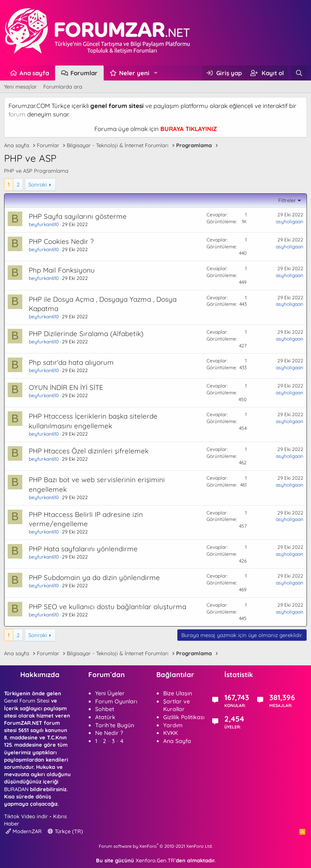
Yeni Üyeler (110, 693)
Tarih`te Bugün (115, 725)
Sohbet (105, 709)
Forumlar (84, 73)
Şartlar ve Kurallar (177, 705)
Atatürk (105, 717)
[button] (156, 73)
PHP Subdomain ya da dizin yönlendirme (94, 577)
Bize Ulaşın (178, 693)
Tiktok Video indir (26, 816)
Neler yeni (134, 73)
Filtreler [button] (287, 200)
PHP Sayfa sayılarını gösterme (78, 216)
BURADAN (16, 789)
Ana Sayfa (177, 741)
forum (17, 114)
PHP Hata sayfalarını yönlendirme (83, 549)
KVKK (170, 733)
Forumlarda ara (63, 87)
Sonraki (38, 184)
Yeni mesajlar (20, 87)
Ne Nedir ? (109, 733)
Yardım (173, 725)
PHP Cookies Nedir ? (61, 241)
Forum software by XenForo (156, 846)
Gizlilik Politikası (184, 717)
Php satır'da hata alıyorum (71, 362)
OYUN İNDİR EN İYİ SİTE (66, 387)
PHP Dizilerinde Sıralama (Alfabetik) (86, 333)
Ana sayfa (34, 73)
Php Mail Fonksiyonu (62, 270)
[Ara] (299, 73)
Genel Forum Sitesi (27, 701)
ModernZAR (24, 831)
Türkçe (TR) (65, 831)
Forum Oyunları (116, 701)
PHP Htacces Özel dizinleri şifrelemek (89, 451)
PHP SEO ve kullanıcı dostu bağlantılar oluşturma (108, 607)
